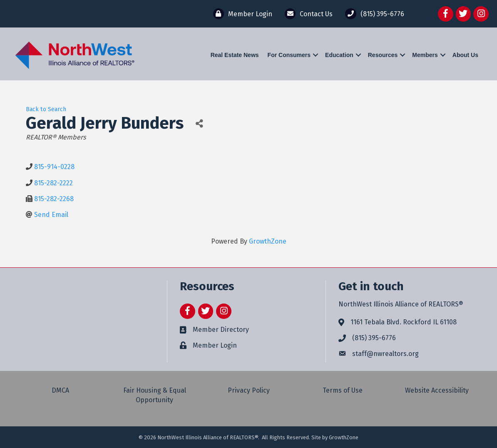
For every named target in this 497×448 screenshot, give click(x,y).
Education (339, 55)
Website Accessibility (437, 390)
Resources (383, 55)
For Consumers (289, 55)
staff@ (363, 354)
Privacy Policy (249, 390)
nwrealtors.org (396, 354)
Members (425, 55)
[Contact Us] (307, 14)
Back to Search (46, 109)
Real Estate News (235, 55)
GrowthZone (268, 241)
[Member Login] (241, 14)
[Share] (199, 123)
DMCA (60, 390)
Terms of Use (343, 390)
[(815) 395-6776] (372, 14)
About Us (465, 55)
